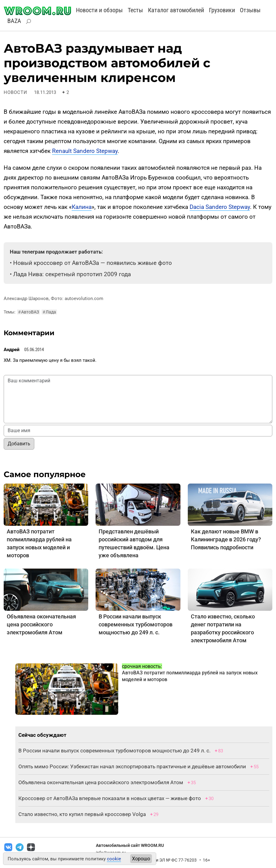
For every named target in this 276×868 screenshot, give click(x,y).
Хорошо (141, 859)
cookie (114, 859)
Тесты (135, 10)
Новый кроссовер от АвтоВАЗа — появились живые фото (93, 263)
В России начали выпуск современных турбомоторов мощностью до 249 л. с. (136, 624)
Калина (82, 207)
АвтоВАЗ (28, 312)
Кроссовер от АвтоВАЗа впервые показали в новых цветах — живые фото (110, 798)
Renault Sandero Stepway (85, 151)
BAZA (14, 21)
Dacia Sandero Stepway (220, 207)
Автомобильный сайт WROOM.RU (130, 845)
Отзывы (250, 10)
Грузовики (222, 10)
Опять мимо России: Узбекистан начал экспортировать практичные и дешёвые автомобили (132, 766)
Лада (49, 312)
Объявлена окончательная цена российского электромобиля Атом (41, 624)
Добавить (19, 444)
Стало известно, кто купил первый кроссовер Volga (82, 814)
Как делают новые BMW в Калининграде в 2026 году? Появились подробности (226, 539)
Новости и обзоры (99, 10)
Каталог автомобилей (176, 10)
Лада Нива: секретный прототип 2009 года (72, 274)
